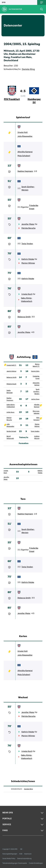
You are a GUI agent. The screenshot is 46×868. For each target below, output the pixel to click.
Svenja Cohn (35, 371)
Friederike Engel (34, 207)
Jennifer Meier (28, 224)
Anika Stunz (10, 412)
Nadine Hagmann (25, 171)
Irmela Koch (27, 294)
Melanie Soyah (11, 384)
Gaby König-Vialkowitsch (27, 300)
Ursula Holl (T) (11, 365)
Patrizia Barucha (28, 228)
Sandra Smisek (11, 431)
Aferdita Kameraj (25, 152)
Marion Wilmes (28, 263)
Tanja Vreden (27, 244)
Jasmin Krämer (11, 371)
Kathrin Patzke (28, 259)
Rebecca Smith (24, 317)
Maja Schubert (24, 156)
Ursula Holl (23, 132)
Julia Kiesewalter (25, 136)
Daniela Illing (28, 69)
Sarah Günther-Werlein (28, 188)
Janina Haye (35, 399)
